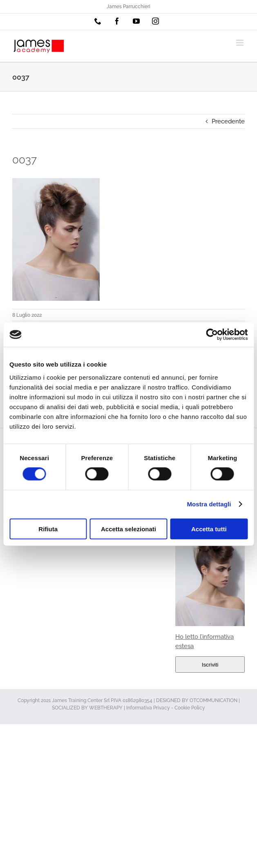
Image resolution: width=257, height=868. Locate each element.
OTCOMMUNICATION (213, 700)
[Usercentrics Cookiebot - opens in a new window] (212, 335)
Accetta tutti (209, 529)
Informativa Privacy (148, 708)
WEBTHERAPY (106, 708)
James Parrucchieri (128, 7)
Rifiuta (48, 529)
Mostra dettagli (209, 504)
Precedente (228, 121)
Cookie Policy (190, 708)
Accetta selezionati (128, 529)
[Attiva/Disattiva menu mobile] (240, 43)
